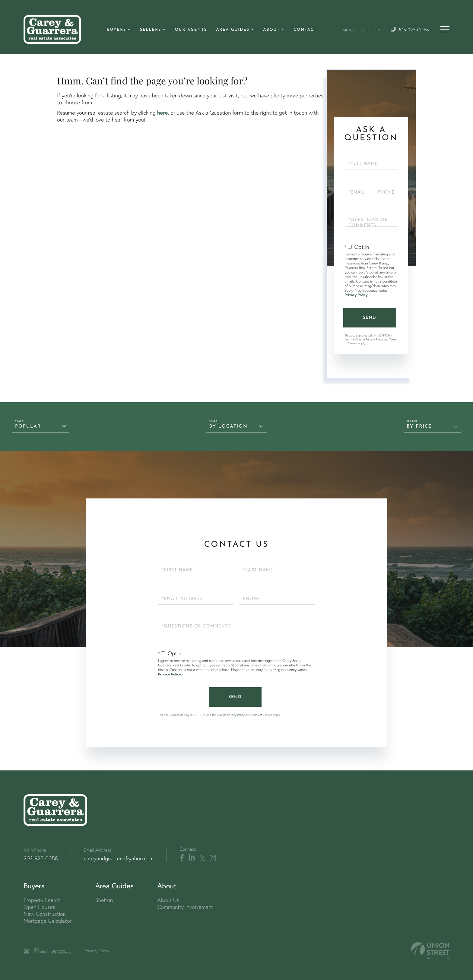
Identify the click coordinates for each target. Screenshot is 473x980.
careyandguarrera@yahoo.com (119, 858)
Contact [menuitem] (305, 30)
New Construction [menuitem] (45, 914)
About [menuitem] (271, 30)
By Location (229, 427)
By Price (419, 427)
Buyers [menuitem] (117, 30)
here (162, 112)
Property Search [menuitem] (42, 900)
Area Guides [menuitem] (233, 30)
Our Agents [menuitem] (191, 30)
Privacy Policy (356, 295)
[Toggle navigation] (445, 29)
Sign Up (350, 30)
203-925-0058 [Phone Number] (410, 30)
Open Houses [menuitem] (39, 907)
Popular (28, 427)
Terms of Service (262, 715)
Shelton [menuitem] (104, 900)
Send (370, 318)
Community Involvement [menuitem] (185, 907)
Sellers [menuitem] (150, 30)
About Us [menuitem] (168, 900)
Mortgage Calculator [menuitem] (48, 921)
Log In (374, 30)
